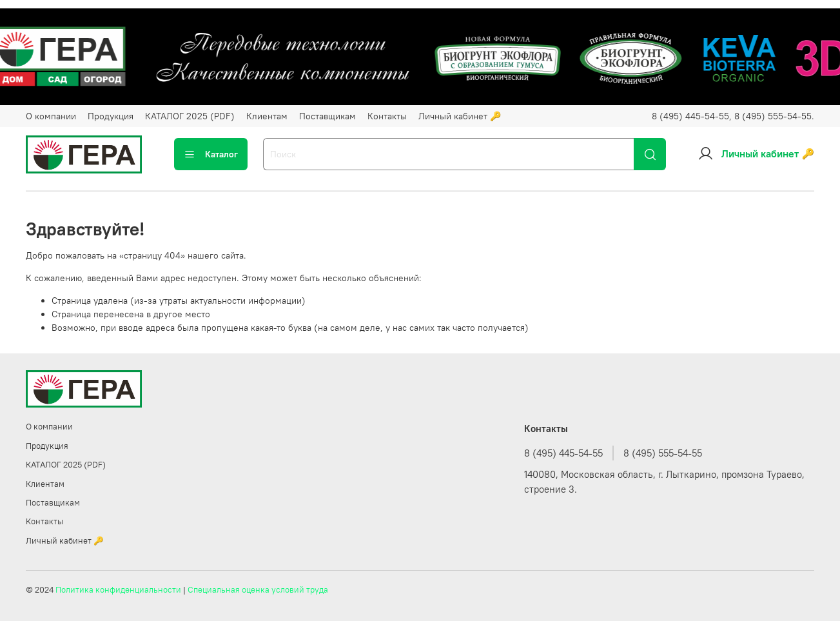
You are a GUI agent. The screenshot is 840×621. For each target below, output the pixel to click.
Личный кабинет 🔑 (460, 116)
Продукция (111, 116)
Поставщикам (327, 116)
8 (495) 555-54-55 (663, 453)
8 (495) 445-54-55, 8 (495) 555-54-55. (733, 116)
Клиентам (267, 116)
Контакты (387, 116)
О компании (51, 116)
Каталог (211, 154)
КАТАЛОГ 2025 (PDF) (190, 116)
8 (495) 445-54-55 (563, 453)
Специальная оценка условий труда (258, 590)
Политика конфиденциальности (118, 590)
